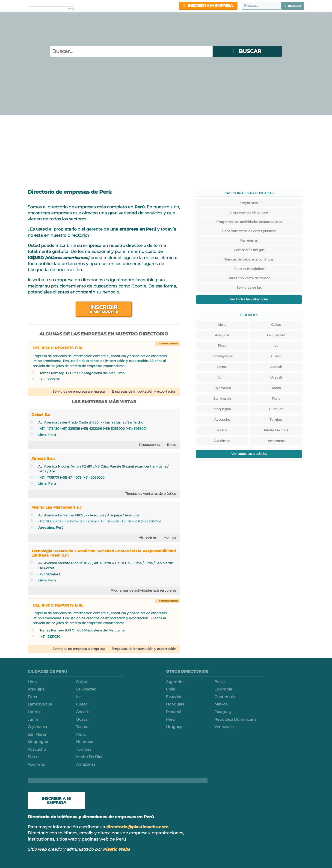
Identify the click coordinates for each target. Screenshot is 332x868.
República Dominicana (235, 719)
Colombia (223, 689)
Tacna (276, 388)
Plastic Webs (116, 849)
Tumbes (276, 420)
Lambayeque (222, 356)
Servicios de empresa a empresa (79, 391)
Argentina (175, 682)
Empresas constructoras (249, 212)
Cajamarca (222, 388)
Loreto (222, 367)
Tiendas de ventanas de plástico (151, 494)
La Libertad (276, 335)
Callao (276, 325)
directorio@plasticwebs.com (137, 827)
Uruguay (174, 727)
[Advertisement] (166, 150)
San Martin (222, 399)
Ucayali (276, 377)
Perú (170, 719)
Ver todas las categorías (249, 299)
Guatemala (225, 697)
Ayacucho (222, 420)
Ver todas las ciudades (249, 454)
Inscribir (104, 309)
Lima (42, 435)
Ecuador (174, 697)
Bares (172, 445)
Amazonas (276, 441)
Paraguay (223, 712)
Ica (276, 346)
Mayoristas (249, 203)
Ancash (276, 367)
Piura (222, 346)
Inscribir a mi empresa (208, 6)
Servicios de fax (249, 287)
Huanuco (276, 409)
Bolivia (220, 682)
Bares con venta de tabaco (249, 278)
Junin (222, 377)
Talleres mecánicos (249, 269)
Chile (171, 689)
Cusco (276, 356)
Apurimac (222, 441)
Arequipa (46, 527)
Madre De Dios (276, 430)
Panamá (174, 712)
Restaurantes (150, 445)
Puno (276, 399)
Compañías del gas (249, 250)
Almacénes (148, 537)
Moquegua (222, 409)
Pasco (222, 430)
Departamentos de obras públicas (249, 231)
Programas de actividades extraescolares (143, 590)
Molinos (170, 537)
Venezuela (224, 727)
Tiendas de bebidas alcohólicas (249, 259)
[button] (293, 6)
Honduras (175, 704)
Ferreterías (249, 240)
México (221, 704)
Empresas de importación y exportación (144, 391)
